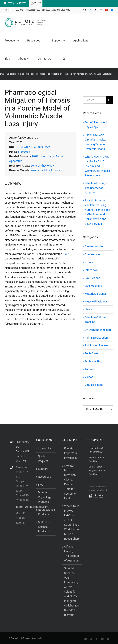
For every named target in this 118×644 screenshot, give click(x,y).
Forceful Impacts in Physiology (71, 453)
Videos (89, 377)
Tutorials (90, 369)
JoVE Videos (92, 278)
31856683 (24, 152)
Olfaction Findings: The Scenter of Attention (96, 188)
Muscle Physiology (96, 301)
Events (89, 262)
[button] (64, 59)
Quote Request (43, 459)
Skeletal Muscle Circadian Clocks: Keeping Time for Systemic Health (70, 482)
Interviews (91, 270)
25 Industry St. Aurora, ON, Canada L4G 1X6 (23, 451)
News (88, 309)
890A (66, 254)
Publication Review (96, 345)
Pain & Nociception (96, 338)
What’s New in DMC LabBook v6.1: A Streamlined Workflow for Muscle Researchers (97, 166)
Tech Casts (92, 353)
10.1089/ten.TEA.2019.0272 (32, 147)
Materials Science (96, 294)
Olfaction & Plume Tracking (96, 320)
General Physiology (42, 166)
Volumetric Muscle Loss (45, 170)
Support (43, 469)
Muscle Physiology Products (45, 497)
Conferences (93, 254)
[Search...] (94, 100)
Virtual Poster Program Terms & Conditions (97, 470)
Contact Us (45, 448)
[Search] (110, 100)
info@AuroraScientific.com (23, 507)
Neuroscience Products (46, 512)
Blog (41, 485)
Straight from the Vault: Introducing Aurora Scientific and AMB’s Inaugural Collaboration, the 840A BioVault (72, 592)
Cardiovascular (94, 246)
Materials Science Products (44, 527)
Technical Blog (94, 361)
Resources (44, 477)
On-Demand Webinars (98, 330)
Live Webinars (93, 286)
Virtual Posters (94, 385)
